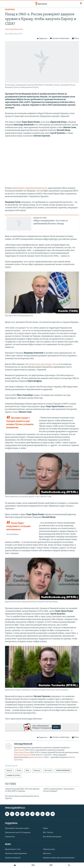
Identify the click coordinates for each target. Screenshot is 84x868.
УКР (51, 865)
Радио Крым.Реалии (22, 752)
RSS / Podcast (48, 833)
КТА (33, 865)
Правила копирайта (13, 858)
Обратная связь (49, 849)
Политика (10, 10)
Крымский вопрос (35, 757)
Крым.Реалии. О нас (13, 849)
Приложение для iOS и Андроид (18, 833)
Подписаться (10, 837)
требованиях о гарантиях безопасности (30, 188)
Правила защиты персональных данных (59, 858)
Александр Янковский (14, 29)
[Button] (42, 39)
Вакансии (47, 854)
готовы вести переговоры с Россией (44, 364)
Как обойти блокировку (52, 837)
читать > (56, 727)
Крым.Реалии (19, 750)
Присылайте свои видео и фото (17, 828)
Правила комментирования (16, 854)
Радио (45, 828)
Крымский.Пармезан (22, 755)
